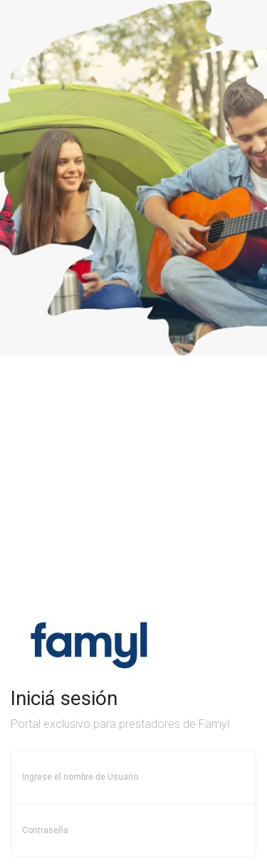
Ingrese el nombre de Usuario (80, 777)
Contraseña (45, 830)
